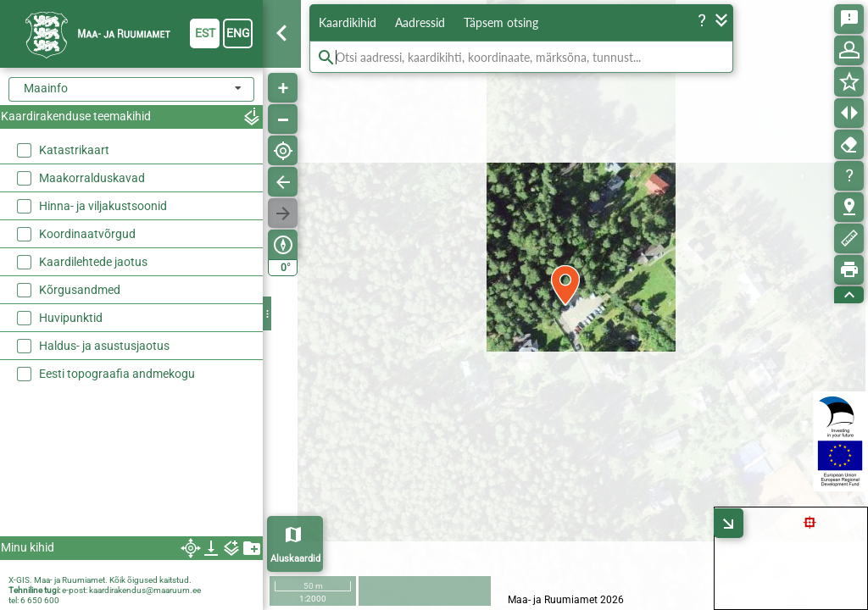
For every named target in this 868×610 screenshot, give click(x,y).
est (205, 33)
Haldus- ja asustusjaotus (104, 346)
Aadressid (420, 22)
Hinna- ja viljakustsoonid (103, 206)
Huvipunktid (71, 318)
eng (238, 33)
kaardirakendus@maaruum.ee (145, 590)
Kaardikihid (348, 22)
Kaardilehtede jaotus (93, 262)
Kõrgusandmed (80, 290)
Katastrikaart (74, 150)
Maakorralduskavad (92, 178)
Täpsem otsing (501, 22)
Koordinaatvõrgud (87, 234)
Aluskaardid (295, 559)
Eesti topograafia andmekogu (117, 374)
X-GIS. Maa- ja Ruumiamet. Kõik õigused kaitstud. (100, 580)
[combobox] (131, 89)
